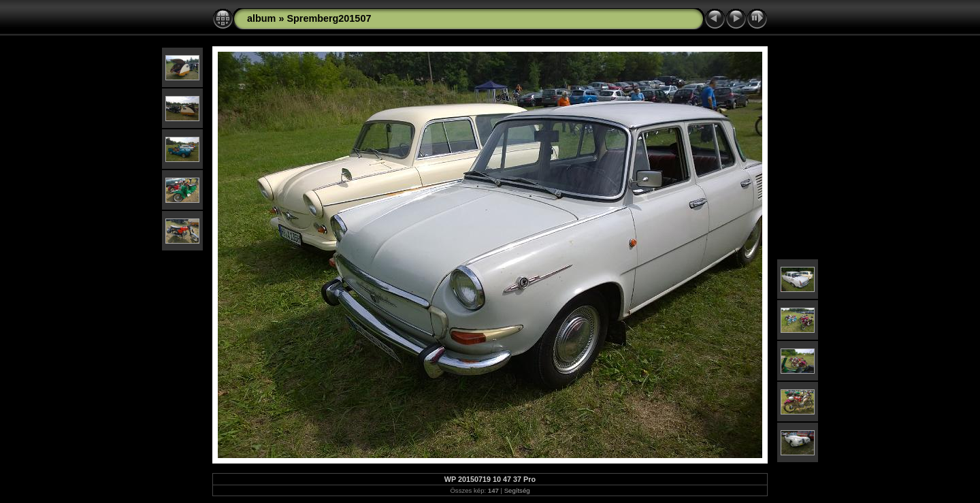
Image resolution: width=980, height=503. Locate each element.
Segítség (517, 490)
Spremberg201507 (329, 18)
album (261, 18)
